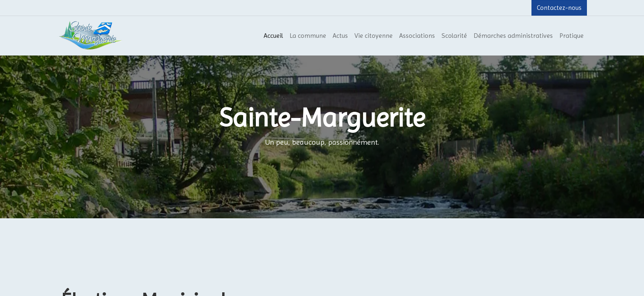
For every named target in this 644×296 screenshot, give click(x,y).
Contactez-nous (559, 8)
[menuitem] (273, 36)
